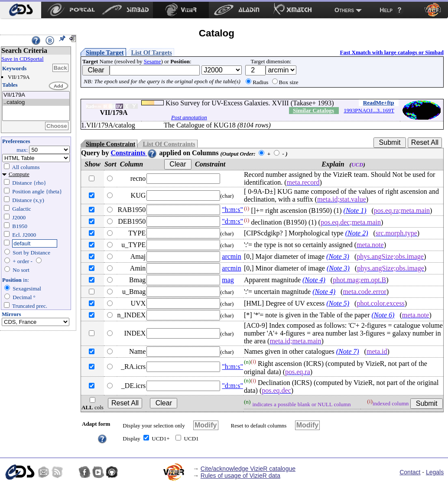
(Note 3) (338, 256)
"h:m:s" (232, 210)
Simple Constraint (110, 144)
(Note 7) (348, 351)
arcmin (231, 256)
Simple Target (105, 52)
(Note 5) (338, 303)
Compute (19, 174)
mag (228, 280)
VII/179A (36, 95)
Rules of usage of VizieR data (240, 476)
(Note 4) (314, 280)
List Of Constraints (169, 144)
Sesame (153, 61)
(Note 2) (357, 233)
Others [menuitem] (344, 10)
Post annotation (189, 117)
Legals (435, 472)
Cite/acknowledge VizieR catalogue (248, 469)
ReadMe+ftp (379, 103)
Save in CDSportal (23, 59)
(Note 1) (355, 210)
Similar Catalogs (313, 110)
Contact (410, 472)
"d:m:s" (232, 221)
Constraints (134, 153)
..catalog (36, 103)
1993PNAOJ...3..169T (369, 110)
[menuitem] (21, 10)
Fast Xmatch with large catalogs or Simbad (392, 52)
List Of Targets (152, 52)
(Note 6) (383, 315)
